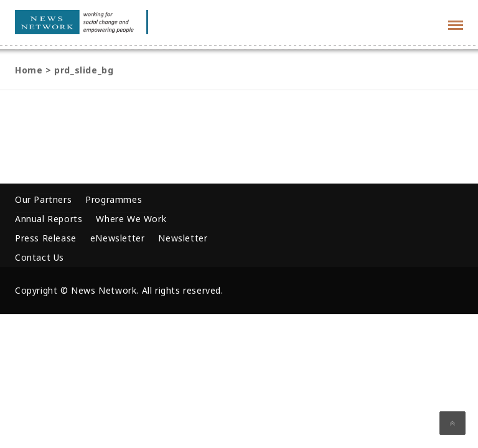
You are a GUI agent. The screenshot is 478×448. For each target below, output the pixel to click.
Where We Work (131, 219)
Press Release (46, 238)
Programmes (114, 199)
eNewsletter (118, 238)
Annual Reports (49, 219)
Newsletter (183, 238)
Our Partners (43, 199)
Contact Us (40, 257)
